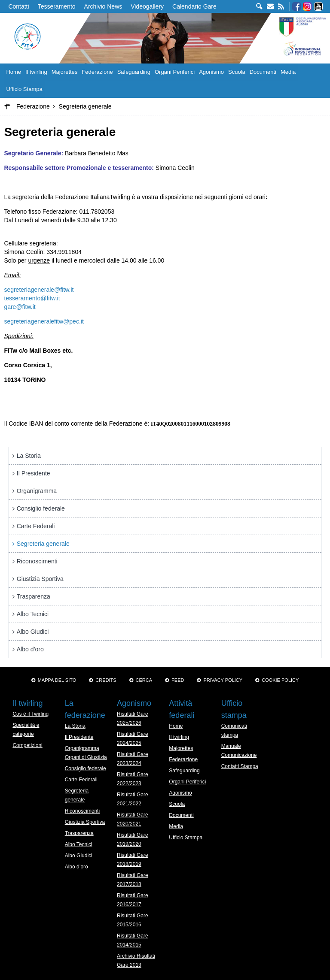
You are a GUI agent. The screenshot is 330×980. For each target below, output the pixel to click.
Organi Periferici (175, 72)
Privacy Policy (223, 680)
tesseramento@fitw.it (32, 298)
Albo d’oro (30, 649)
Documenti (263, 72)
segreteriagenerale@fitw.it (39, 290)
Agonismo (211, 72)
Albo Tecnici (33, 614)
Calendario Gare (194, 6)
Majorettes (65, 72)
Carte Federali (36, 526)
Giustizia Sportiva (40, 579)
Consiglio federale (41, 508)
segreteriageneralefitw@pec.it (44, 321)
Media (288, 72)
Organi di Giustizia (86, 757)
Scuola (237, 72)
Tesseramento (57, 6)
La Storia (29, 456)
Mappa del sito (57, 680)
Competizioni (27, 745)
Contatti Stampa (240, 766)
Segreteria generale (43, 544)
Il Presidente (34, 473)
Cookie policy (280, 680)
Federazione (97, 72)
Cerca (144, 680)
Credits (106, 680)
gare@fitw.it (20, 307)
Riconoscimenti (37, 561)
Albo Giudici (33, 632)
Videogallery (147, 6)
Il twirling (36, 72)
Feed (178, 680)
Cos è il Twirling (31, 714)
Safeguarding (134, 72)
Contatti (18, 6)
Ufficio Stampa (24, 89)
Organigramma (37, 491)
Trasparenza (34, 596)
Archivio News (103, 6)
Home (14, 72)
